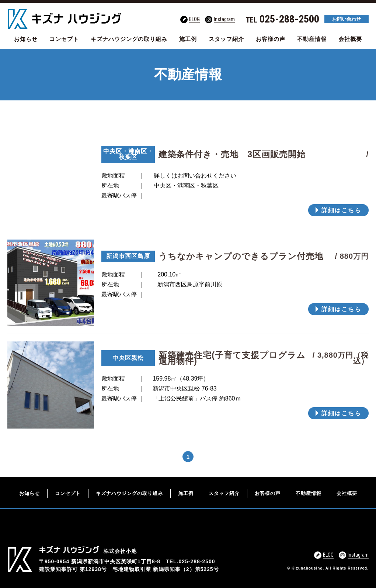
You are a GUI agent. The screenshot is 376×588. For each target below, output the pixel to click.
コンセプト (64, 39)
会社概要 (350, 39)
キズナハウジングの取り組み (129, 39)
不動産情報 (312, 39)
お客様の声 (271, 39)
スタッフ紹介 (226, 39)
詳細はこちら (341, 210)
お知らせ (26, 39)
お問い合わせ (347, 19)
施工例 (188, 39)
